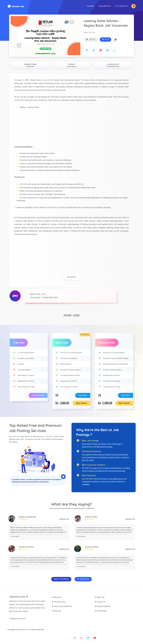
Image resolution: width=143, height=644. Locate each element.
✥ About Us (57, 597)
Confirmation (105, 6)
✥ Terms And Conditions (62, 606)
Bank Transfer (81, 403)
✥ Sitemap (56, 611)
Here (44, 294)
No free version (38, 395)
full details (72, 277)
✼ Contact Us (100, 602)
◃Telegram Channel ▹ (18, 619)
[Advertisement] (71, 126)
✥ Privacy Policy (59, 602)
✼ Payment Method (103, 606)
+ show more (15, 537)
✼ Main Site (99, 597)
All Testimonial (83, 579)
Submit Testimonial (61, 579)
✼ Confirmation (101, 611)
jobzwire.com (64, 519)
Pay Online (83, 395)
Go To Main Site (122, 6)
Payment (91, 6)
